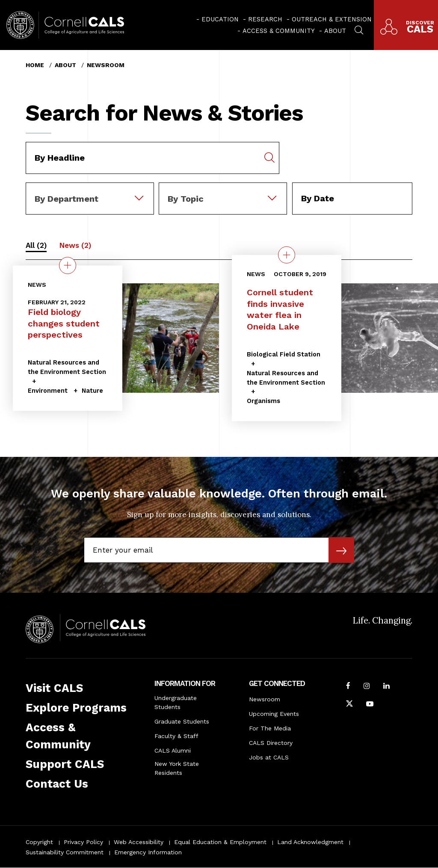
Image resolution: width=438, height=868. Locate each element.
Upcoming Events (274, 714)
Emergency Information (148, 852)
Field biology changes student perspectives (64, 323)
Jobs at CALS (269, 757)
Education (220, 19)
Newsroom (106, 65)
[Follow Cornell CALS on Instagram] (367, 687)
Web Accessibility (139, 842)
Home (35, 65)
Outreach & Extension (332, 19)
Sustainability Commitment (65, 852)
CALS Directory (271, 743)
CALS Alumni (173, 750)
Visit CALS (54, 688)
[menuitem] (218, 19)
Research (265, 19)
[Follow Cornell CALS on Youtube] (370, 705)
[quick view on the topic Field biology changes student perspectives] (68, 265)
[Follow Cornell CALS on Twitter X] (349, 705)
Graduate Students (182, 721)
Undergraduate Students (176, 702)
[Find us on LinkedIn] (386, 687)
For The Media (270, 728)
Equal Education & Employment (220, 842)
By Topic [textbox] (186, 199)
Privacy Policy (83, 842)
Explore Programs (76, 708)
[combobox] (90, 188)
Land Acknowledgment (310, 842)
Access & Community (279, 31)
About (335, 31)
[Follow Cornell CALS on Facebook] (348, 687)
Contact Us (57, 784)
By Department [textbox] (67, 199)
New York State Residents (177, 768)
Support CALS (65, 764)
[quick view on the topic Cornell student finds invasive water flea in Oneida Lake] (287, 255)
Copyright (39, 842)
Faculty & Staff (176, 736)
